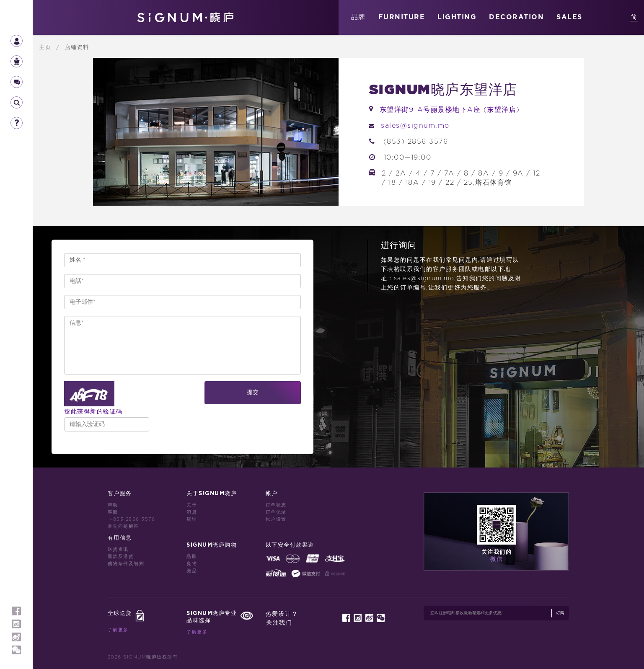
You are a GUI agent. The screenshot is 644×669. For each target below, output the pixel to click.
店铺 (192, 519)
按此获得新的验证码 (93, 412)
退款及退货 (121, 557)
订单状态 (276, 505)
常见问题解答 (123, 526)
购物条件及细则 (126, 564)
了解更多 (118, 630)
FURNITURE (402, 17)
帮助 (113, 505)
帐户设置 (276, 519)
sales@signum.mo (415, 126)
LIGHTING (457, 17)
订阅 (560, 613)
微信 (496, 559)
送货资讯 (118, 549)
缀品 (192, 571)
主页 (46, 47)
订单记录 (276, 512)
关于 (192, 505)
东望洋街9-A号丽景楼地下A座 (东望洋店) (450, 110)
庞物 (192, 564)
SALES (569, 17)
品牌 (358, 17)
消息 (192, 512)
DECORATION (516, 17)
